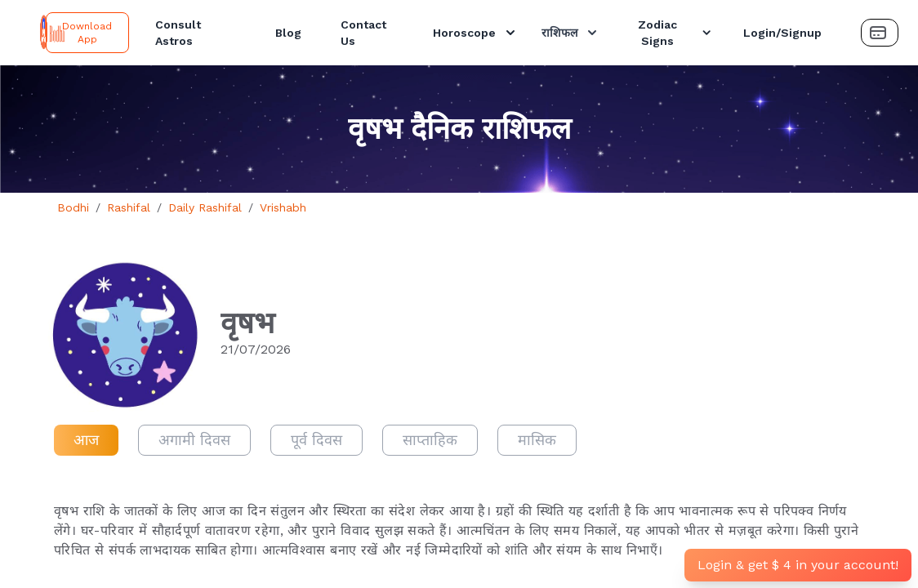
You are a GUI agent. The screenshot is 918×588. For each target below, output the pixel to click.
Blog (288, 33)
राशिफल (571, 33)
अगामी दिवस (194, 440)
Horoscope (476, 33)
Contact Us (363, 33)
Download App (87, 33)
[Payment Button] (880, 33)
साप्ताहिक (430, 440)
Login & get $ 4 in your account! (798, 565)
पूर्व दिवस (316, 440)
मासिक (537, 440)
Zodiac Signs (676, 33)
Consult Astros (178, 33)
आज (86, 440)
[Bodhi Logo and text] (26, 33)
